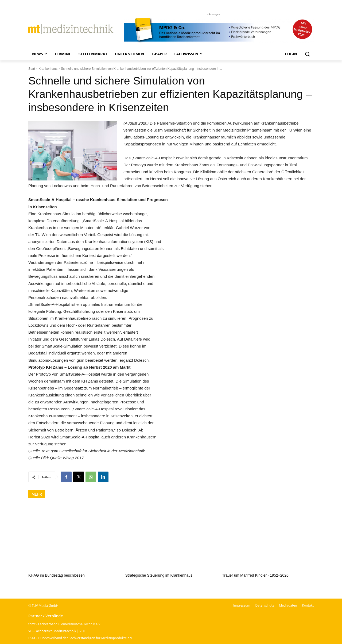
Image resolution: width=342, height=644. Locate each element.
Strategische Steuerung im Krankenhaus (159, 575)
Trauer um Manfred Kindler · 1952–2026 (255, 575)
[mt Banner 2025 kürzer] (219, 30)
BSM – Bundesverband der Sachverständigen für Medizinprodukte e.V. (81, 638)
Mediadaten (288, 605)
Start (32, 69)
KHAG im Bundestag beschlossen (57, 575)
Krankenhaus (48, 69)
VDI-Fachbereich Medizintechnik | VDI (57, 631)
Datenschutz (265, 605)
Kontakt (308, 605)
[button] (307, 54)
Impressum (242, 605)
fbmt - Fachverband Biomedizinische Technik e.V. (65, 624)
